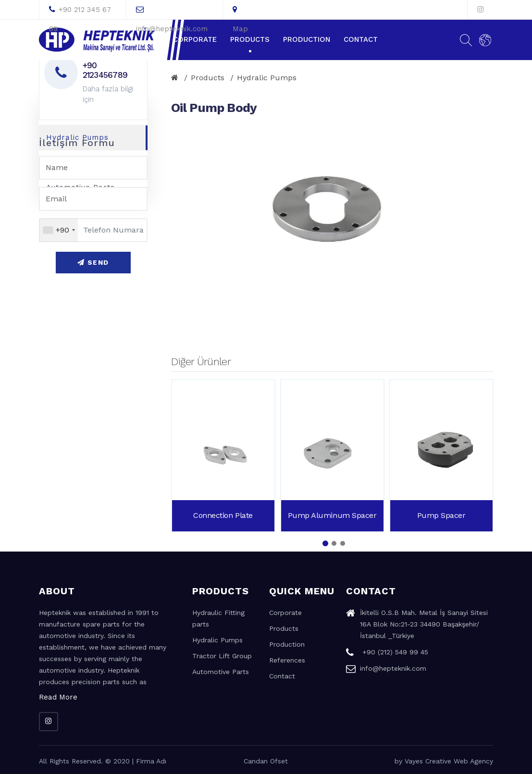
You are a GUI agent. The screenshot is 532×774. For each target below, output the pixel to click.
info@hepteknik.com (172, 12)
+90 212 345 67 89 (80, 12)
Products (250, 39)
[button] (325, 543)
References (287, 660)
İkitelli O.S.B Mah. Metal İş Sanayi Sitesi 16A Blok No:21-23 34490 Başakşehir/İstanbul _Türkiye (417, 626)
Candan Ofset (266, 761)
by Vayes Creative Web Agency (444, 761)
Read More (58, 697)
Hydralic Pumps (267, 78)
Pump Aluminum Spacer (332, 515)
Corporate (195, 39)
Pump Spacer (441, 515)
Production (307, 39)
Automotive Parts (221, 672)
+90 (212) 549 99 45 (387, 653)
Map (240, 12)
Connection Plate (223, 515)
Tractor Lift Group (222, 656)
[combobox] (59, 230)
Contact (361, 39)
